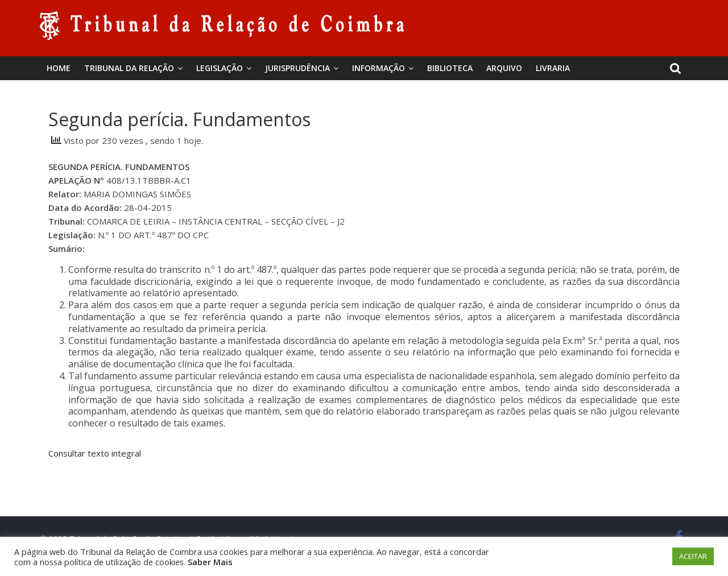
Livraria (553, 68)
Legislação (220, 68)
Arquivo (504, 68)
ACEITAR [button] (693, 556)
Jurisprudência (297, 68)
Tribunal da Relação (129, 68)
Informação (379, 68)
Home (59, 68)
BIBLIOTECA (450, 68)
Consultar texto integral (95, 453)
